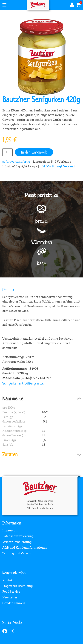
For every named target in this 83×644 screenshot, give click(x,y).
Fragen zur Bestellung (18, 586)
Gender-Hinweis (14, 603)
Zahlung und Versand (17, 553)
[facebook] (5, 631)
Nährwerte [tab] (13, 399)
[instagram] (12, 631)
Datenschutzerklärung (18, 536)
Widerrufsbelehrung (17, 542)
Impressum (10, 530)
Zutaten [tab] (10, 454)
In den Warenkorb (34, 152)
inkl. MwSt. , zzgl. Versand (57, 166)
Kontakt (8, 580)
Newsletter (10, 597)
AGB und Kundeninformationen (25, 548)
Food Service (11, 592)
